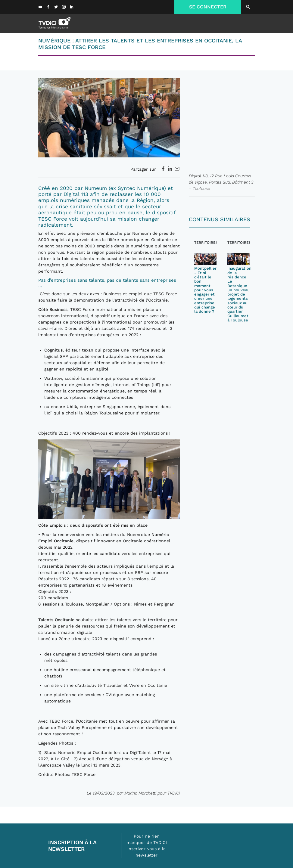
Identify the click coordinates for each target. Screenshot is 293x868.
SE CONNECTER (208, 7)
